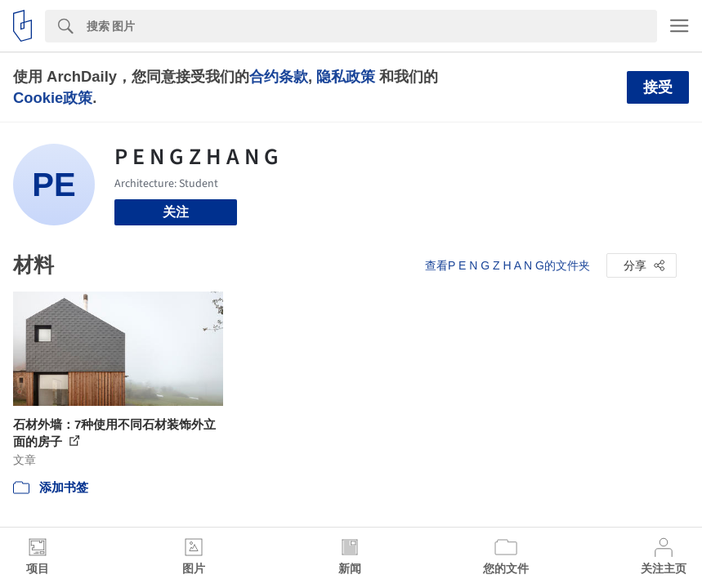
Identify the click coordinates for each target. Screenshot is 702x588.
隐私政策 (346, 76)
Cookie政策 (53, 98)
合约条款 (279, 76)
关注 (176, 212)
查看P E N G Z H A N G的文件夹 (507, 265)
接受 (658, 87)
